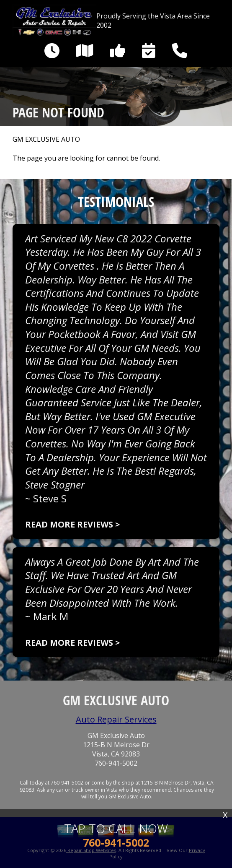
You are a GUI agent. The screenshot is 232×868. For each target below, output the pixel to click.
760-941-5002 (116, 763)
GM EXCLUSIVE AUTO (46, 139)
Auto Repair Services (116, 719)
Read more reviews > (72, 524)
